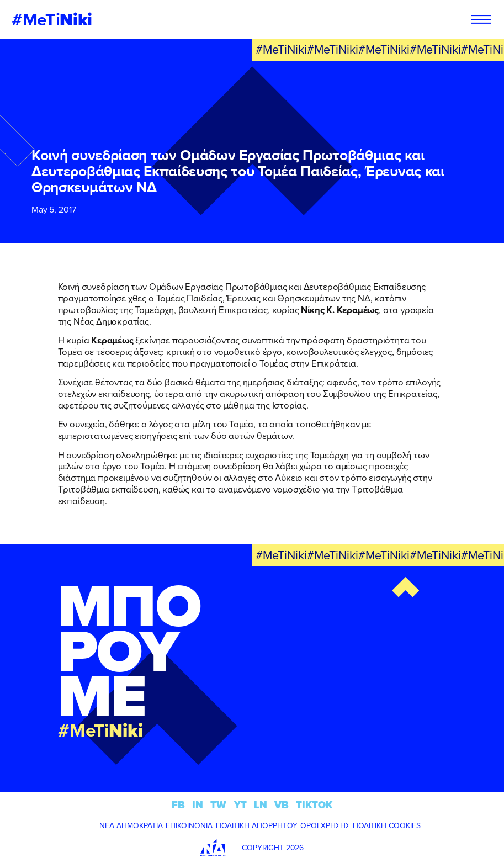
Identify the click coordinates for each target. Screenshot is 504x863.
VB (282, 805)
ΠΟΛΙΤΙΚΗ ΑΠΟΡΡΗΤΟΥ (257, 825)
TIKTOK (314, 805)
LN (261, 805)
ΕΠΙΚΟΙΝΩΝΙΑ (189, 825)
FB (178, 805)
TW (218, 805)
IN (198, 805)
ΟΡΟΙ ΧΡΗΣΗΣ (325, 825)
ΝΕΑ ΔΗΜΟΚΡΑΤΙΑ (131, 825)
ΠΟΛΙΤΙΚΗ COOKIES (387, 825)
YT (240, 805)
